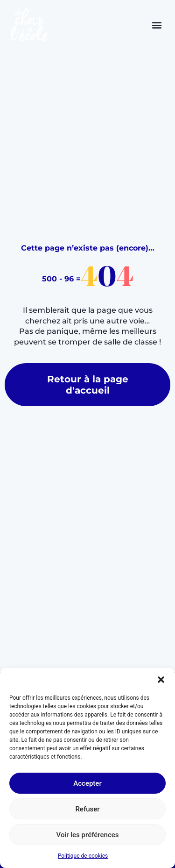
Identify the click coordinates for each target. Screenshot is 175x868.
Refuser (87, 809)
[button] (161, 680)
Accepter (87, 783)
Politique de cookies (83, 856)
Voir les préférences (88, 835)
